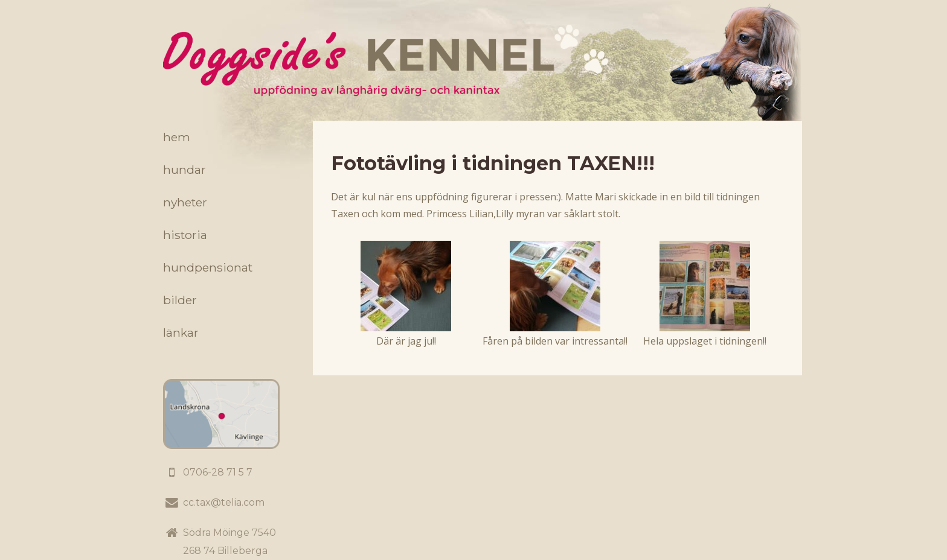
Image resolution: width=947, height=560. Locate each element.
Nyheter (185, 202)
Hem (177, 137)
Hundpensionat (208, 267)
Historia (185, 235)
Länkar (181, 332)
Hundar (185, 170)
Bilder (180, 300)
